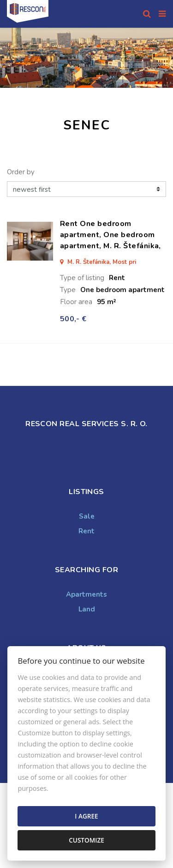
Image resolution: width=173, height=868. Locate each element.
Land (87, 609)
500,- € (73, 319)
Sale (87, 516)
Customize (86, 840)
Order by (21, 172)
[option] (86, 58)
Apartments (86, 594)
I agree (86, 816)
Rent (86, 531)
